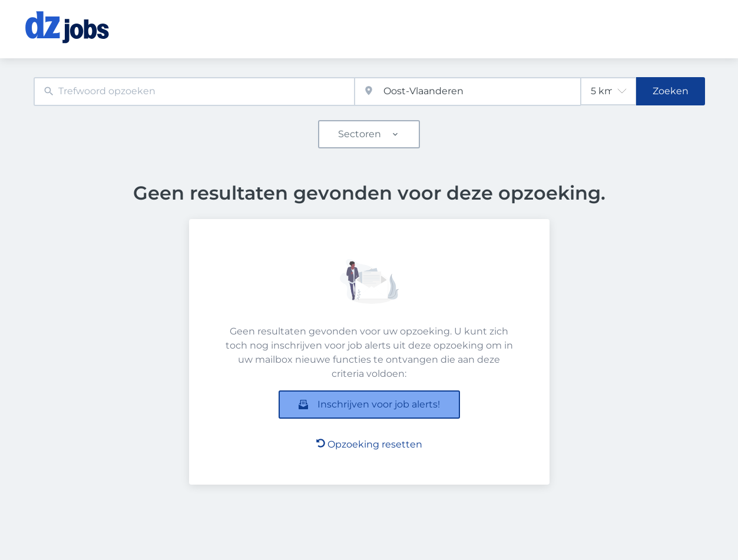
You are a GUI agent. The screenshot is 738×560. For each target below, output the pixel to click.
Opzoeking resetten (369, 444)
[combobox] (194, 92)
